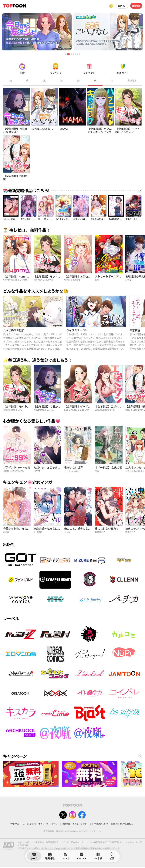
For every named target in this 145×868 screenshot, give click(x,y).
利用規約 (31, 824)
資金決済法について (99, 824)
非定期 (132, 81)
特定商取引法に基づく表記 (74, 824)
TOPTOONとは (18, 824)
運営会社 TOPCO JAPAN (122, 824)
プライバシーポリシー (49, 824)
